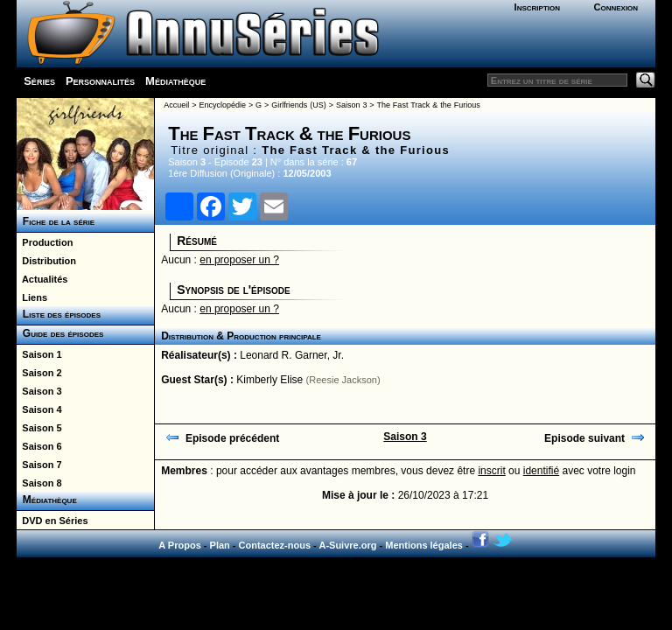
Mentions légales (424, 545)
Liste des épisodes (59, 314)
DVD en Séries (52, 521)
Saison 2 (39, 373)
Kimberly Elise (269, 380)
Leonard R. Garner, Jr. (292, 355)
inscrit (491, 471)
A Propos (180, 545)
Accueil (176, 105)
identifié (541, 471)
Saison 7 (39, 465)
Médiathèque (175, 81)
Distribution (46, 261)
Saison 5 (39, 428)
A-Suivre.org (347, 545)
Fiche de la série (56, 221)
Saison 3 (39, 391)
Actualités (42, 279)
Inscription (537, 7)
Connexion (616, 7)
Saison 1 (39, 354)
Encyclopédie (222, 105)
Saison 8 (39, 483)
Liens (32, 297)
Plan (220, 545)
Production (45, 242)
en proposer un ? (239, 260)
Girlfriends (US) (298, 105)
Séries (39, 81)
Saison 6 (39, 446)
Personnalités (100, 81)
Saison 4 (39, 409)
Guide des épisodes (60, 333)
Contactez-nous (275, 545)
